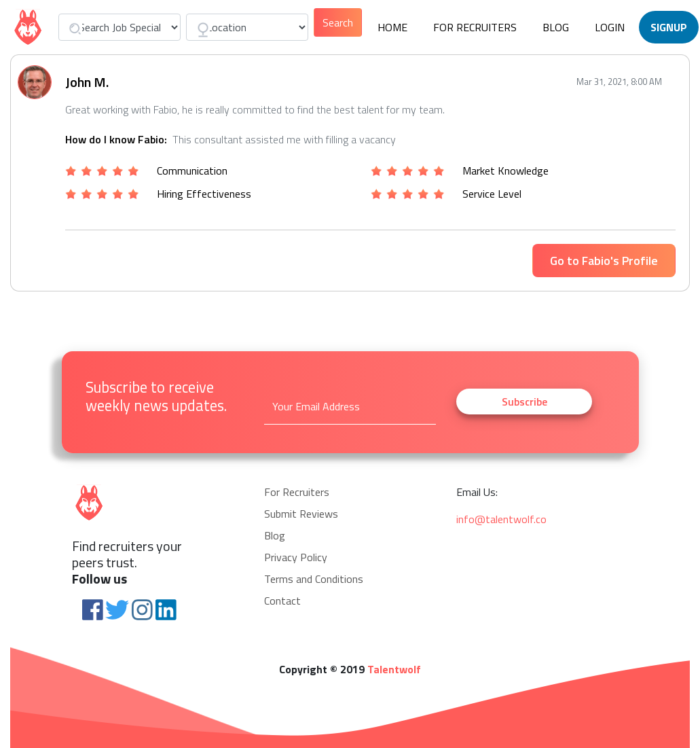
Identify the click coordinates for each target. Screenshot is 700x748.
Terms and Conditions (314, 579)
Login (610, 27)
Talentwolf (394, 669)
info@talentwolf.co (501, 519)
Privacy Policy (296, 557)
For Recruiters (475, 27)
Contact (282, 601)
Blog (556, 27)
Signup (669, 27)
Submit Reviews (301, 514)
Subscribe (524, 402)
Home (392, 27)
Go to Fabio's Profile (604, 261)
